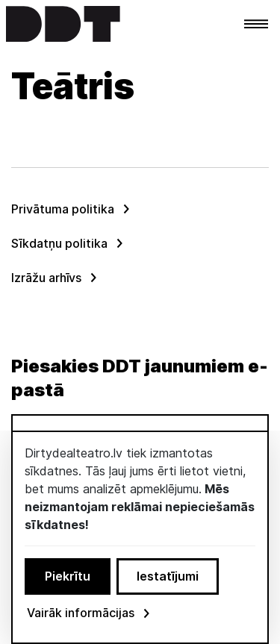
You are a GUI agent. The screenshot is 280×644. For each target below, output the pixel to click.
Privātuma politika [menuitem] (63, 209)
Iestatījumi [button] (168, 576)
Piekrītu (68, 576)
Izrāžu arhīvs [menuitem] (46, 278)
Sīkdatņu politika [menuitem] (59, 243)
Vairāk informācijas (90, 613)
